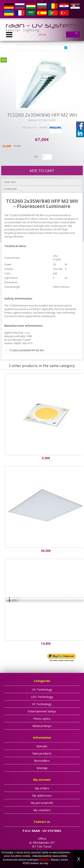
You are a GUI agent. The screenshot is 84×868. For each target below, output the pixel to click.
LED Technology (42, 697)
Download (10, 189)
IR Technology (42, 704)
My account (42, 779)
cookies (26, 856)
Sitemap (42, 768)
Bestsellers (42, 761)
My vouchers (42, 810)
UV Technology (42, 689)
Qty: (36, 156)
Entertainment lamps (42, 711)
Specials (42, 746)
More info (10, 182)
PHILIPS (43, 127)
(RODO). (45, 860)
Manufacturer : (31, 127)
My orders (42, 788)
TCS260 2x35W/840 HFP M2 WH (27, 350)
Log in (42, 35)
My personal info (42, 803)
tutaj (46, 863)
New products (42, 753)
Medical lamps (42, 726)
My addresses (42, 795)
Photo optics (42, 719)
